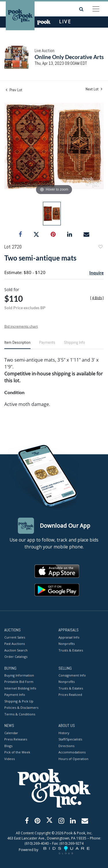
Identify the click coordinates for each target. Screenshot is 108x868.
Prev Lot (14, 90)
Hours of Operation (73, 759)
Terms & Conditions (20, 714)
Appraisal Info (69, 637)
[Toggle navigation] (96, 9)
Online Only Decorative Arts (69, 57)
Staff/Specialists (70, 739)
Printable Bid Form (19, 682)
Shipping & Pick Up (19, 701)
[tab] (17, 345)
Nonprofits (67, 644)
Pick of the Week (17, 752)
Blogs (8, 746)
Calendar (11, 733)
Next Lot (94, 89)
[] (97, 298)
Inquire (96, 273)
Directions (66, 746)
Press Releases (16, 739)
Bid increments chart (21, 326)
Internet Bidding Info (20, 688)
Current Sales (15, 637)
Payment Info (15, 695)
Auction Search (16, 650)
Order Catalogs (16, 657)
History (64, 733)
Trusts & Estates (71, 650)
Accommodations (72, 752)
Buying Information (19, 675)
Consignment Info (72, 675)
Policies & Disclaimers (21, 707)
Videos (10, 759)
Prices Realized (70, 695)
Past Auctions (15, 644)
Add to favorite (100, 247)
